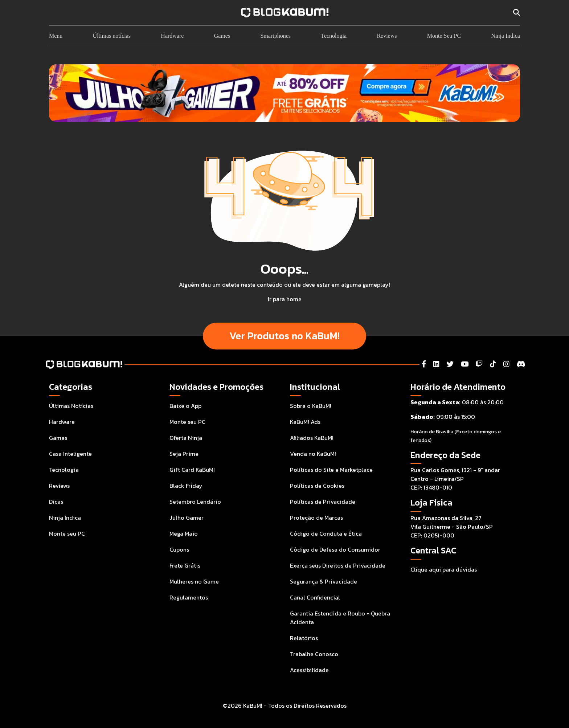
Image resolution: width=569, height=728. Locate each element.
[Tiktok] (493, 364)
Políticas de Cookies (317, 486)
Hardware (172, 36)
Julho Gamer (187, 518)
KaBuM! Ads (305, 422)
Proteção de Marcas (316, 518)
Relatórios (304, 638)
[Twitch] (479, 364)
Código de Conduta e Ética (326, 533)
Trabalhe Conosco (314, 654)
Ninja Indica (505, 36)
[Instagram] (506, 364)
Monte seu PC (67, 533)
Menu (56, 36)
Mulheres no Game (194, 581)
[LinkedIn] (436, 364)
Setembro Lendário (195, 502)
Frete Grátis (185, 565)
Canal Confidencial (315, 597)
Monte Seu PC (444, 36)
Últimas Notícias (71, 406)
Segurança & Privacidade (324, 581)
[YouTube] (465, 364)
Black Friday (186, 486)
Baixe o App (185, 406)
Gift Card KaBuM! (192, 470)
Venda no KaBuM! (313, 454)
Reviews (387, 36)
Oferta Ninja (186, 438)
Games (222, 36)
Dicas (56, 502)
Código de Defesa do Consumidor (335, 549)
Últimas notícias (112, 36)
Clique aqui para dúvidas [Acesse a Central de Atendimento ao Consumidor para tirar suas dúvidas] (444, 569)
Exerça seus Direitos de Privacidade (338, 565)
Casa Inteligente (70, 454)
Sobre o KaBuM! (311, 406)
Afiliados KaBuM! (312, 438)
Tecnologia (334, 36)
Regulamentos (189, 597)
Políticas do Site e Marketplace (331, 470)
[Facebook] (424, 364)
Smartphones (275, 36)
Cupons (179, 549)
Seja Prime (184, 454)
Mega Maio (184, 533)
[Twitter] (450, 364)
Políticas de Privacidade (323, 502)
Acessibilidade (309, 670)
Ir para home (285, 299)
